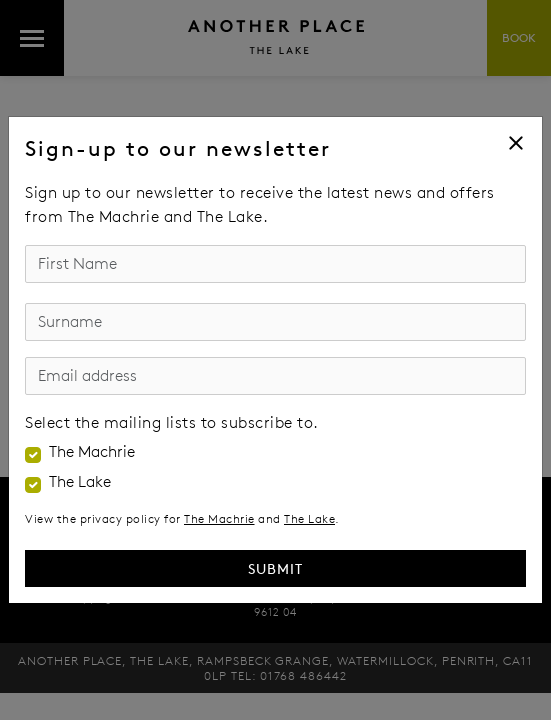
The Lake (80, 482)
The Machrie (92, 452)
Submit (275, 568)
